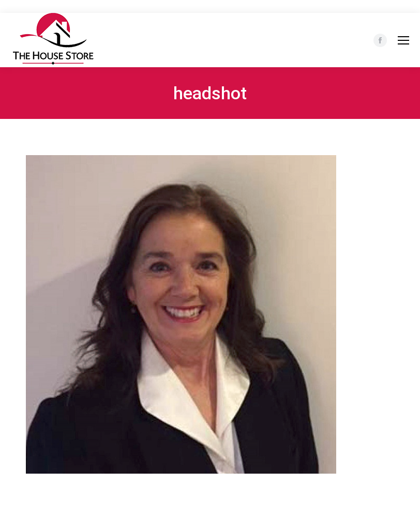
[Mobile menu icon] (403, 40)
